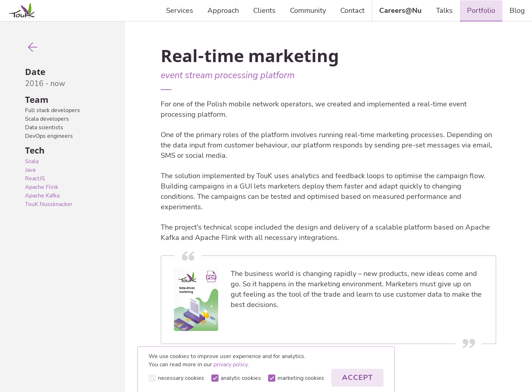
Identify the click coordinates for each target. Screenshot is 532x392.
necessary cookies (176, 378)
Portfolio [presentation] (481, 11)
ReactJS (35, 179)
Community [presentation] (308, 11)
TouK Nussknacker (49, 204)
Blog (521, 9)
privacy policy (230, 365)
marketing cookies (296, 378)
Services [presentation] (180, 11)
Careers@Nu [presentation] (400, 11)
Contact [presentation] (352, 11)
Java (30, 170)
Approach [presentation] (223, 11)
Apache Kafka (42, 196)
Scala (32, 161)
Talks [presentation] (444, 11)
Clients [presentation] (264, 11)
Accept (357, 378)
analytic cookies (236, 378)
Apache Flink (42, 187)
